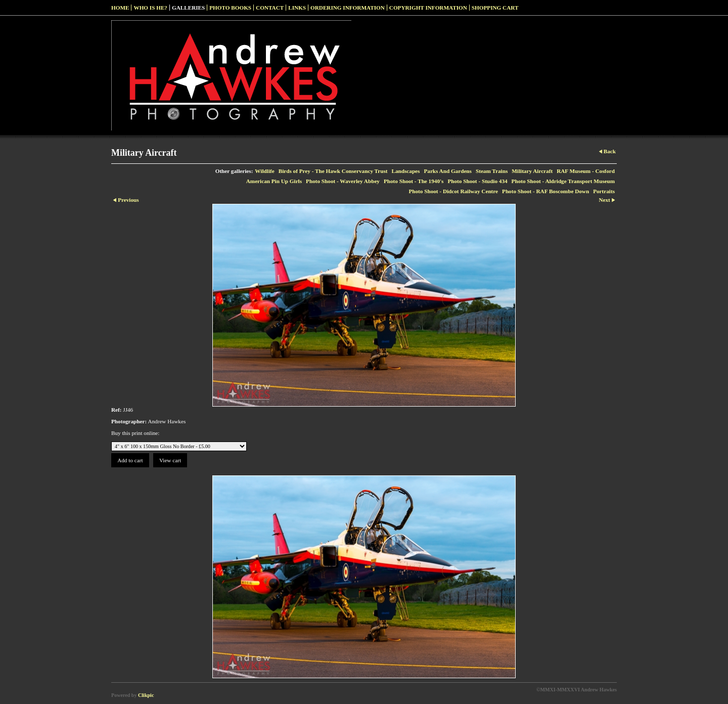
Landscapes (405, 171)
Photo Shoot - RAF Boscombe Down (545, 191)
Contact (270, 8)
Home (120, 8)
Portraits (604, 191)
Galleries (188, 8)
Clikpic (146, 695)
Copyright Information (428, 8)
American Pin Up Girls (274, 181)
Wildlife (264, 171)
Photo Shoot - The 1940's (414, 181)
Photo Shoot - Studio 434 (477, 181)
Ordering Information (348, 8)
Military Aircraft (532, 171)
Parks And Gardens (448, 171)
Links (297, 8)
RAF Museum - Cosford (586, 171)
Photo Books (230, 8)
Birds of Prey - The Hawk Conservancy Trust (333, 171)
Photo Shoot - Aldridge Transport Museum (563, 181)
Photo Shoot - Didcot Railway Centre (453, 191)
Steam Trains (492, 171)
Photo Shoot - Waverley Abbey (343, 181)
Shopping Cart (495, 8)
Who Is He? (150, 8)
